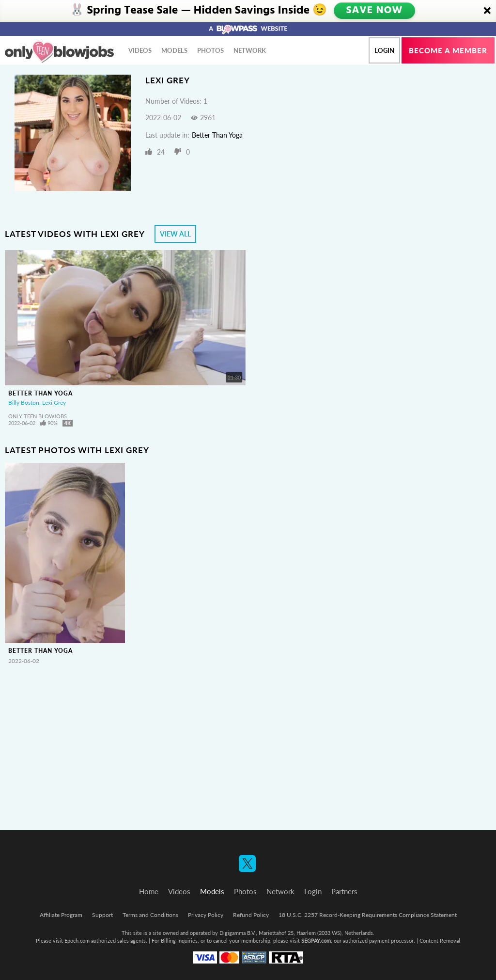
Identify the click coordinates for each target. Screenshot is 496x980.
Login (384, 50)
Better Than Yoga (217, 135)
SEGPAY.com (316, 940)
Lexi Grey (54, 403)
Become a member (448, 50)
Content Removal (440, 940)
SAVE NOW (375, 11)
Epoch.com (77, 940)
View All (175, 234)
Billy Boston (24, 403)
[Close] (487, 11)
